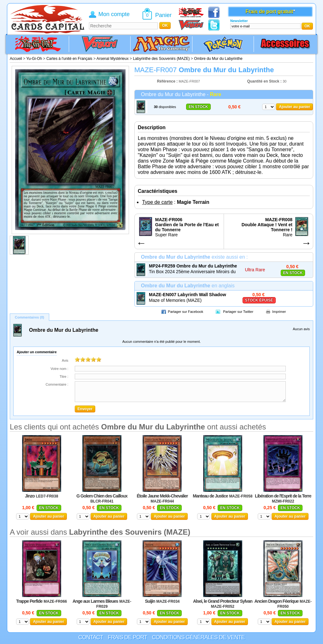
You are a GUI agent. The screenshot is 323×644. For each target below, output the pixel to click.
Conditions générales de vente (198, 637)
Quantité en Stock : (264, 81)
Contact (91, 637)
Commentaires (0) (29, 317)
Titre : (64, 377)
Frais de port (128, 637)
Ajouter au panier (294, 107)
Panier (163, 15)
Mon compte (114, 14)
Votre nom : (59, 369)
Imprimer (279, 312)
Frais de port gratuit (269, 11)
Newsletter (239, 21)
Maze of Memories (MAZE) (175, 300)
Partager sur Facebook (185, 312)
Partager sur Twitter (238, 312)
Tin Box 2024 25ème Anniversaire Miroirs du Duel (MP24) (192, 272)
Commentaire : (57, 384)
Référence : (168, 81)
